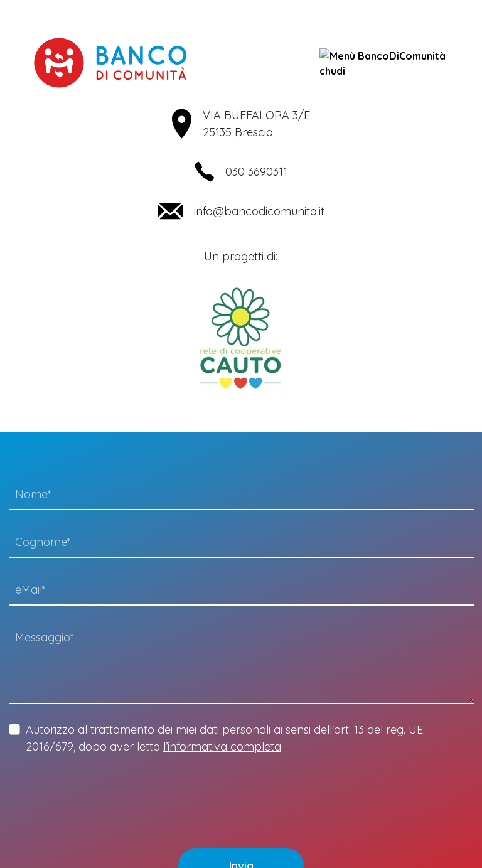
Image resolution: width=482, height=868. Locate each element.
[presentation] (104, 792)
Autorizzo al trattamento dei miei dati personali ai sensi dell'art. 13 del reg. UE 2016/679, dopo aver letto (224, 738)
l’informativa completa (222, 747)
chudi (383, 63)
